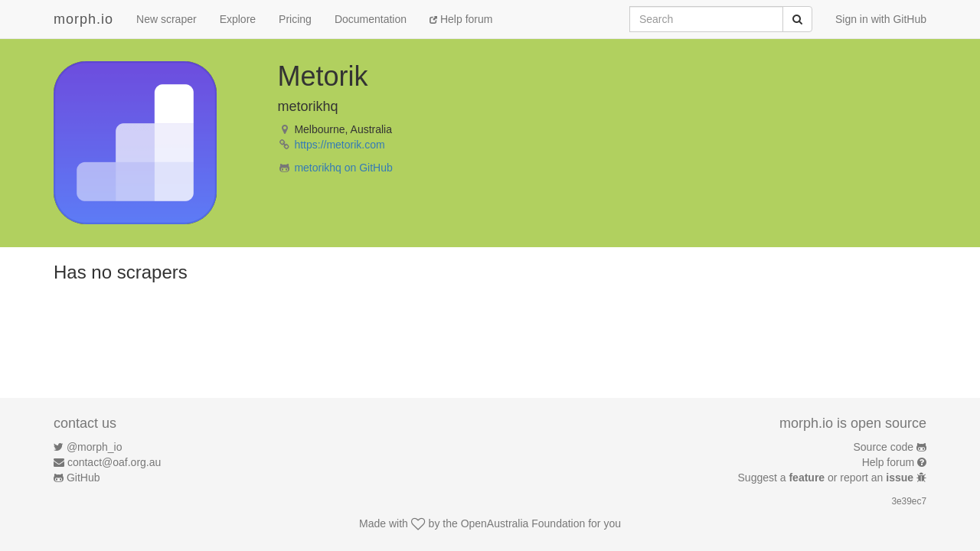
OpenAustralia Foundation (523, 523)
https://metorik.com (339, 145)
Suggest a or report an (827, 478)
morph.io (83, 19)
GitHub (83, 478)
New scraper (167, 19)
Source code (884, 447)
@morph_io (95, 447)
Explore (238, 19)
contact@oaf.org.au (114, 462)
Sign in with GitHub (881, 19)
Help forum (461, 19)
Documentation (371, 19)
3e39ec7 (909, 501)
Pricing (295, 19)
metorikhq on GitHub (343, 168)
